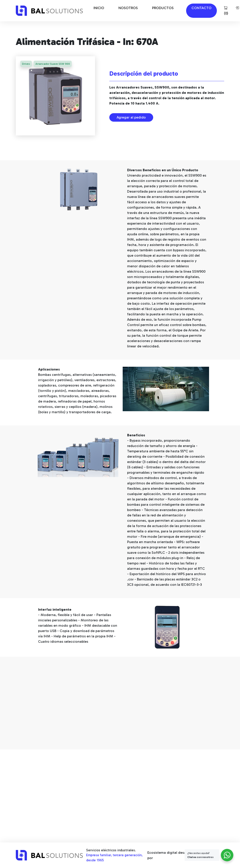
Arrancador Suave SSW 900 (53, 64)
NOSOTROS (128, 8)
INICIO (99, 8)
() (226, 11)
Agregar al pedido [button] (131, 117)
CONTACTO (201, 8)
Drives (26, 64)
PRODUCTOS (163, 8)
